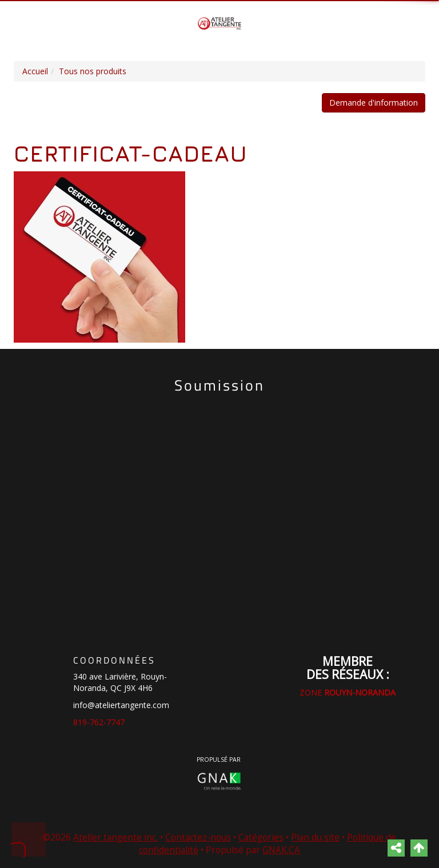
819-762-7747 (99, 722)
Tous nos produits (93, 71)
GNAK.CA (281, 850)
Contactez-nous (198, 837)
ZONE (348, 692)
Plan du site (315, 837)
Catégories (261, 837)
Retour (29, 838)
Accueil (35, 71)
